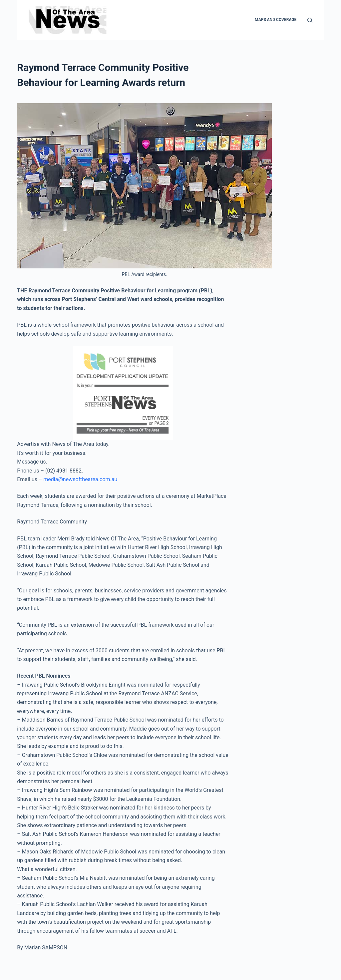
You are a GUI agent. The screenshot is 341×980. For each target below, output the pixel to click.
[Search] (310, 20)
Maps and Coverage (276, 20)
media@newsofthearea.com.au (80, 479)
